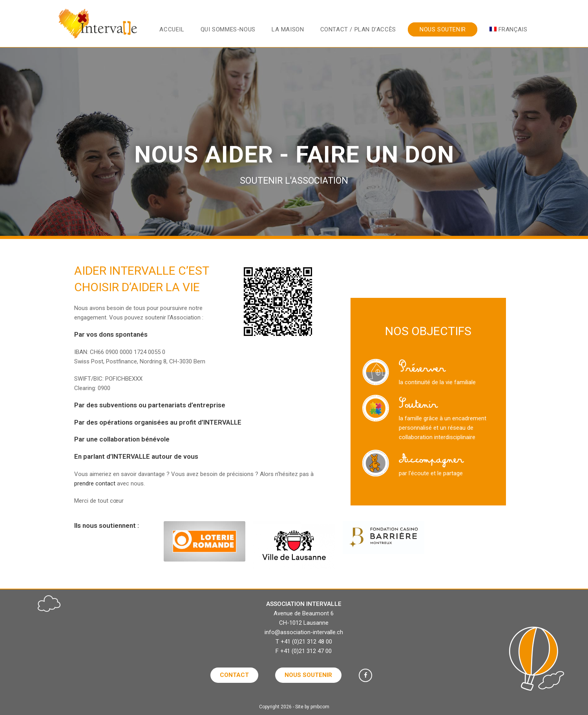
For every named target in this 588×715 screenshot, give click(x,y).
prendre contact (95, 483)
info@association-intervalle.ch (304, 632)
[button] (234, 675)
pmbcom (320, 707)
